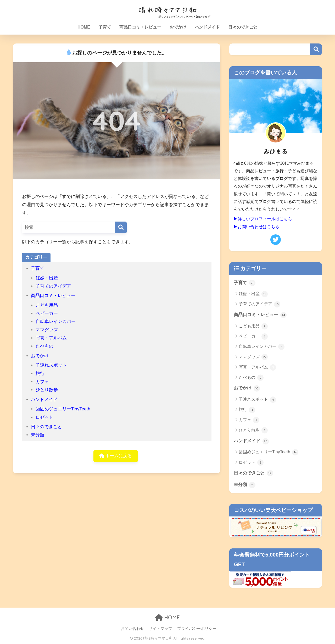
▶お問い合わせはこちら (256, 226)
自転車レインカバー (56, 321)
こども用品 (47, 305)
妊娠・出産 (47, 278)
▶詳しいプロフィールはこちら (263, 219)
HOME (84, 27)
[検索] (121, 227)
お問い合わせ (132, 629)
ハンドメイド (207, 27)
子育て (105, 27)
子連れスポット (51, 365)
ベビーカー (47, 313)
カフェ (42, 382)
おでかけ (178, 27)
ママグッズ (47, 330)
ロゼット (44, 417)
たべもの (44, 346)
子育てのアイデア (53, 286)
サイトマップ (160, 629)
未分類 (38, 435)
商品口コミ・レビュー (140, 27)
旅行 (40, 374)
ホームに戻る (116, 456)
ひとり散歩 (47, 390)
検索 (316, 49)
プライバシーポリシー (197, 629)
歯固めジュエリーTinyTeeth (63, 409)
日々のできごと (243, 27)
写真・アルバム (51, 338)
